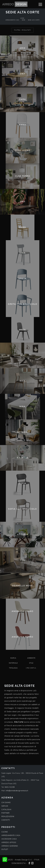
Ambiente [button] (31, 658)
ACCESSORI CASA (9, 839)
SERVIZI (5, 806)
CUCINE (5, 832)
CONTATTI (6, 820)
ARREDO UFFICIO (9, 842)
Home (22, 18)
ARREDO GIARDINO (10, 846)
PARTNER (6, 813)
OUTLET (5, 849)
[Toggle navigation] (40, 4)
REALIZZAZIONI (8, 816)
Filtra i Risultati (23, 30)
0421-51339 (10, 787)
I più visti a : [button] (31, 668)
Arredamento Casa (12, 20)
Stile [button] (31, 663)
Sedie (24, 20)
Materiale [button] (13, 663)
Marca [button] (13, 658)
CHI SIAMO (6, 803)
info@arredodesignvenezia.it (17, 791)
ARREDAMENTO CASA (11, 835)
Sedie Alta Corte (34, 20)
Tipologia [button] (13, 668)
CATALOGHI (6, 810)
